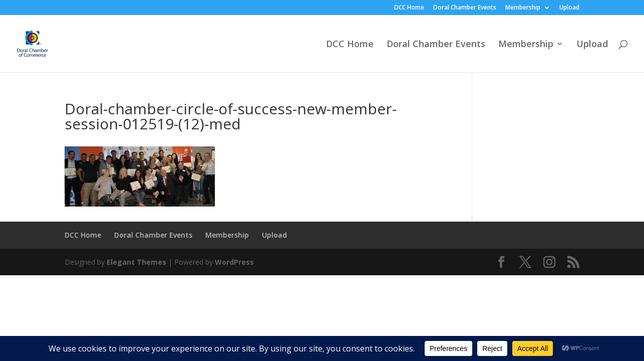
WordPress (234, 262)
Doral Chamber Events (465, 8)
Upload (569, 8)
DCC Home (409, 8)
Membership (523, 8)
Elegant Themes (136, 262)
